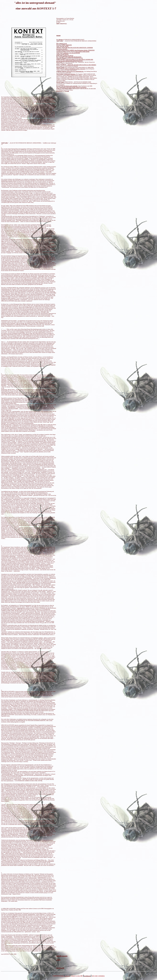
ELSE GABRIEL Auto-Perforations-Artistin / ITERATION (80, 50)
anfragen (67, 976)
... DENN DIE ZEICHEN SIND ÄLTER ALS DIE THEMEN (81, 65)
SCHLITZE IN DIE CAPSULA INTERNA (76, 87)
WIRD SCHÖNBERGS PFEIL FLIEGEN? (75, 69)
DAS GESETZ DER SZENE (82, 52)
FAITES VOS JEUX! (68, 56)
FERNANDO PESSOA (70, 74)
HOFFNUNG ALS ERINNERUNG (75, 71)
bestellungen (87, 976)
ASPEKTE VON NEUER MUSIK (72, 53)
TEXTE (66, 46)
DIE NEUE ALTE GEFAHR (71, 86)
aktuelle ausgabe (62, 956)
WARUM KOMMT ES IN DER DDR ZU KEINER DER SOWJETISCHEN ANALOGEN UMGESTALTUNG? (75, 60)
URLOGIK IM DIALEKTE (75, 57)
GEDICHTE (69, 45)
